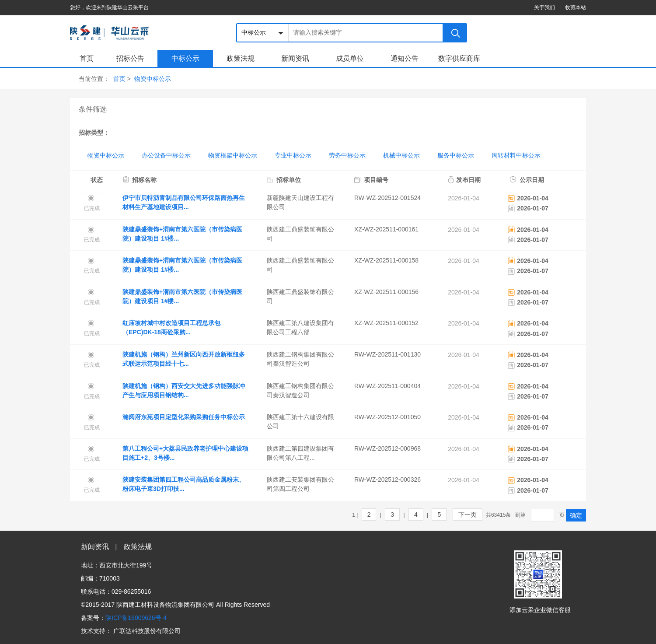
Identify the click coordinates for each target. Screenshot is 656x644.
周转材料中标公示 (516, 155)
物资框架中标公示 (233, 155)
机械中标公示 (401, 155)
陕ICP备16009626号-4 (136, 618)
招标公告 (130, 58)
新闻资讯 (295, 58)
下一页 (468, 514)
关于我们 (544, 7)
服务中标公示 (456, 155)
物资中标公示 (153, 79)
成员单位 (350, 58)
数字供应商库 (459, 58)
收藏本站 (576, 7)
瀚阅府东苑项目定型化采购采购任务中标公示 (184, 417)
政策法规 (241, 58)
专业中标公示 (293, 155)
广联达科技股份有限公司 (147, 631)
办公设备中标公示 (166, 155)
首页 (87, 58)
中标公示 (185, 58)
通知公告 (405, 58)
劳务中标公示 (347, 155)
